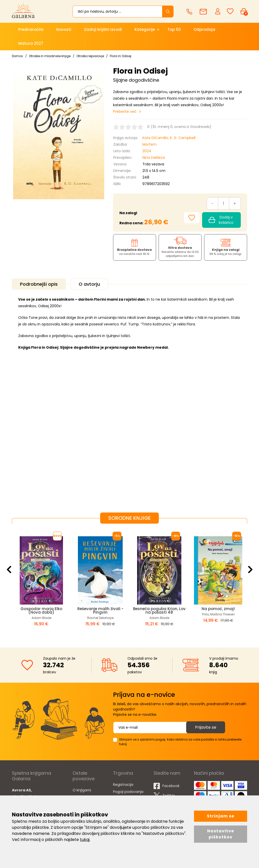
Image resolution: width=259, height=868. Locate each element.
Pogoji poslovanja (128, 792)
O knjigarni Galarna (82, 793)
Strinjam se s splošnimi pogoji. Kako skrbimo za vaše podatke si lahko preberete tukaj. (180, 742)
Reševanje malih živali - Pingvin (100, 610)
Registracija (123, 785)
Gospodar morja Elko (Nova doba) (41, 610)
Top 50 (174, 29)
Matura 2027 (31, 43)
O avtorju (89, 284)
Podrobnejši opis (39, 284)
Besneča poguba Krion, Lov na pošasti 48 (159, 610)
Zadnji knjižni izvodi (103, 29)
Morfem (149, 144)
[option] (41, 582)
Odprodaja (204, 29)
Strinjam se (221, 816)
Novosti (64, 29)
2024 (147, 151)
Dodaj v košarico (221, 220)
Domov (17, 56)
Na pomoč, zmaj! (218, 609)
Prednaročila (31, 29)
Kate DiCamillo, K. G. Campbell (169, 138)
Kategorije (145, 29)
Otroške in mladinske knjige (50, 56)
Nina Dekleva (154, 158)
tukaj (85, 840)
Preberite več (125, 112)
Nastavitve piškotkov (221, 834)
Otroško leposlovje (90, 56)
